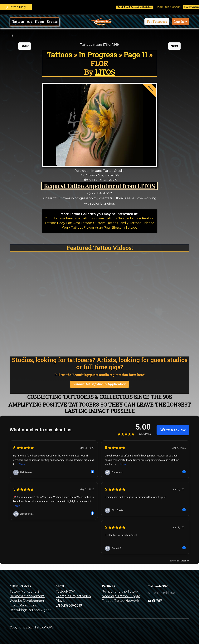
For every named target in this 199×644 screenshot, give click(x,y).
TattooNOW (65, 592)
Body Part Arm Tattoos (75, 223)
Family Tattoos (130, 223)
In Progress (98, 55)
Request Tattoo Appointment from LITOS (99, 186)
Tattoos (18, 22)
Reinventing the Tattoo (120, 592)
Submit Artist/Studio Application (99, 384)
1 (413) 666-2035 (69, 605)
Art (29, 22)
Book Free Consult (171, 7)
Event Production (23, 605)
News (39, 22)
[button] (157, 22)
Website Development (27, 601)
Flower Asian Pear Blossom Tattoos (110, 228)
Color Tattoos (55, 218)
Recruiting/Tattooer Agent (30, 610)
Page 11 (136, 55)
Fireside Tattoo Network (120, 601)
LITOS (105, 72)
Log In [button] (179, 22)
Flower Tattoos (105, 218)
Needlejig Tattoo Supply (121, 596)
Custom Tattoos (105, 223)
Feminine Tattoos (79, 218)
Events (52, 22)
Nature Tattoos (129, 218)
